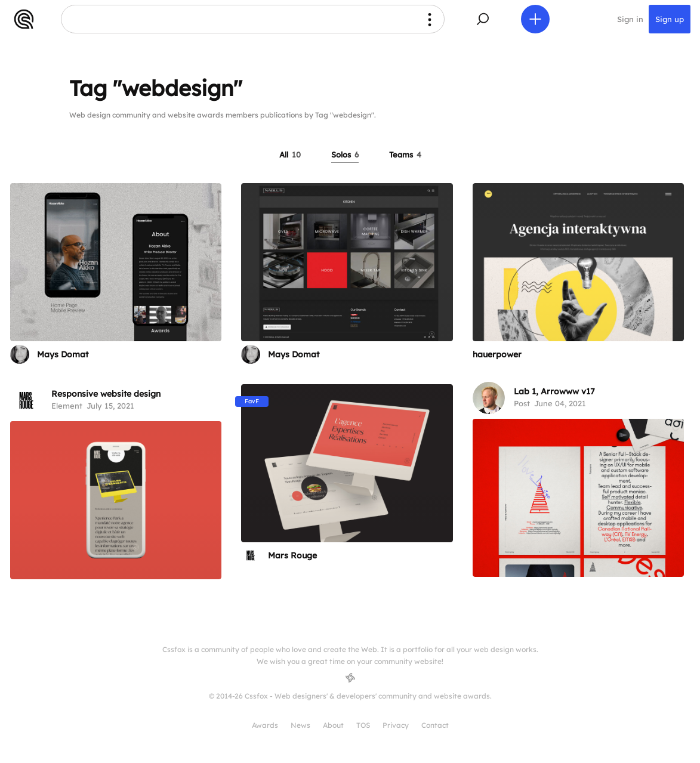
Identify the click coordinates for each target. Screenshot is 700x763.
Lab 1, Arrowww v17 (554, 391)
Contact (435, 725)
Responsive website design (106, 394)
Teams (405, 155)
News (300, 725)
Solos (345, 155)
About (333, 725)
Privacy (396, 725)
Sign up (670, 19)
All (290, 155)
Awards (265, 725)
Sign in (630, 19)
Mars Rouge (292, 555)
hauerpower (497, 354)
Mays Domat (63, 354)
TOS (363, 725)
